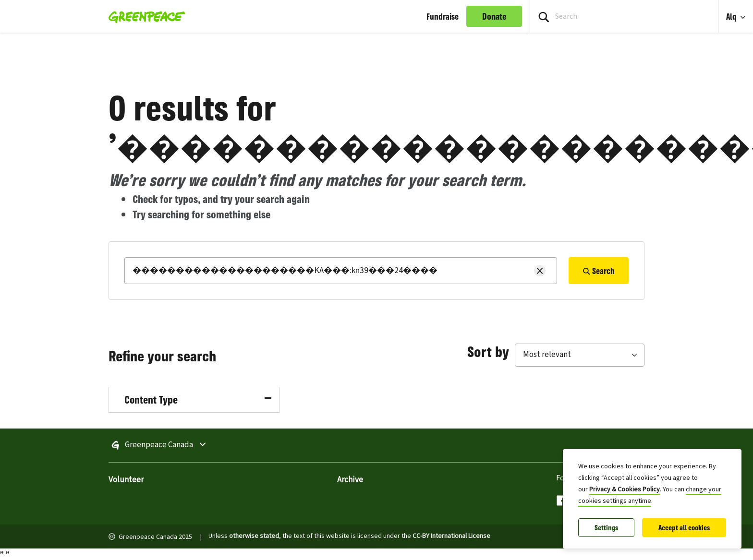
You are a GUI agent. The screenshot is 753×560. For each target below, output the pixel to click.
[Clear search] (540, 271)
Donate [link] (494, 16)
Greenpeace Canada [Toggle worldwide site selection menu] (186, 445)
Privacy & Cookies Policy (625, 489)
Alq (732, 16)
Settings (606, 528)
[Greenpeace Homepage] (144, 16)
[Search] (341, 271)
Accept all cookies (684, 528)
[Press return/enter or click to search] (544, 16)
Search (599, 271)
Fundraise (443, 16)
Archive (350, 480)
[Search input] (624, 16)
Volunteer (126, 480)
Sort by (488, 351)
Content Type (198, 399)
